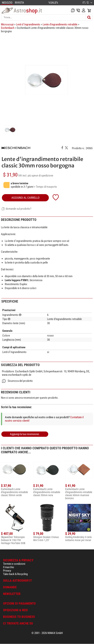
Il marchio (9, 567)
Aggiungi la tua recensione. (25, 434)
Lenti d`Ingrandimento (28, 24)
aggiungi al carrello (25, 198)
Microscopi (7, 24)
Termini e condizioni (14, 564)
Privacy (7, 571)
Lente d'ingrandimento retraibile (60, 24)
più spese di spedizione (40, 176)
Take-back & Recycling (15, 574)
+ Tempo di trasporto (45, 187)
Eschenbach (8, 28)
